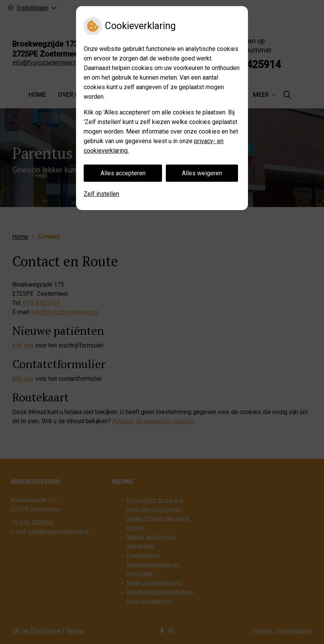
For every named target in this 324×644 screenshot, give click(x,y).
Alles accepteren (123, 173)
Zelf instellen (101, 194)
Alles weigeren (202, 173)
